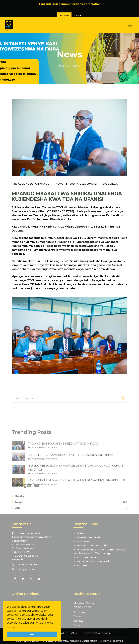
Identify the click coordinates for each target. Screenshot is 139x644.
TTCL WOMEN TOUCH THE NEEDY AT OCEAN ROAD (63, 477)
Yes (32, 634)
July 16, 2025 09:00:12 (83, 184)
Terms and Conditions (96, 633)
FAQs (73, 633)
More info (11, 627)
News (76, 66)
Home (64, 66)
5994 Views (110, 184)
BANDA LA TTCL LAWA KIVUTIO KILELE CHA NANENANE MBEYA (70, 489)
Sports (19, 512)
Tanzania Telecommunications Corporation (69, 641)
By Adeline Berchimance (32, 184)
